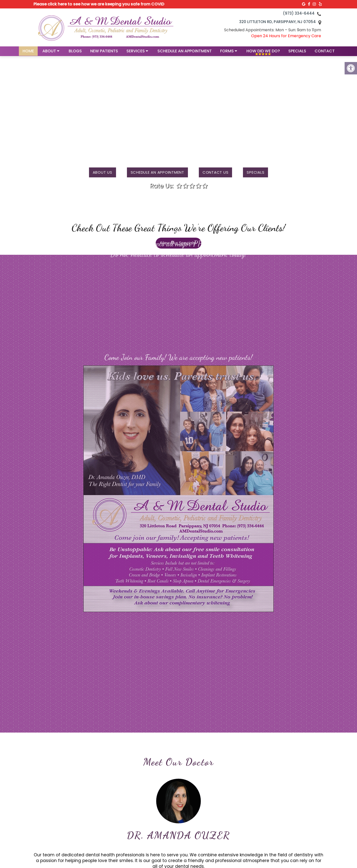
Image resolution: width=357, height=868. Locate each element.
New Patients (104, 53)
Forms (227, 53)
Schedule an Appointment (185, 53)
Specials (297, 53)
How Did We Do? (263, 53)
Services (136, 53)
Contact (325, 53)
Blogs (75, 53)
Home (28, 53)
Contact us (216, 172)
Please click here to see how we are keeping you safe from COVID (99, 4)
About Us (103, 172)
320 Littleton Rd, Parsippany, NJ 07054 (278, 22)
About (49, 53)
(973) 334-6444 (299, 13)
